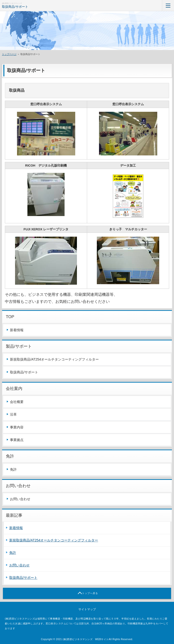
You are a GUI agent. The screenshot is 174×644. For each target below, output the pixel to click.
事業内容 (17, 427)
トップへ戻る (90, 593)
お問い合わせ (20, 499)
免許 (13, 469)
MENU (168, 5)
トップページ (9, 54)
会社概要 (17, 402)
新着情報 (17, 330)
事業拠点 (17, 440)
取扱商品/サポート (15, 7)
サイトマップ (87, 609)
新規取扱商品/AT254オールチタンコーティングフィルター (54, 359)
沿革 (13, 414)
